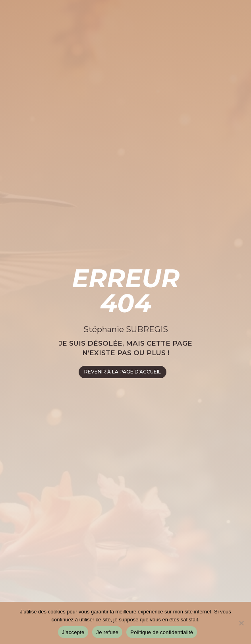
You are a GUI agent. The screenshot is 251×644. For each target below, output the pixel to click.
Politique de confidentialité (162, 632)
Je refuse (107, 632)
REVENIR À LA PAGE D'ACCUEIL (123, 372)
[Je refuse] (241, 623)
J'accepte (73, 632)
